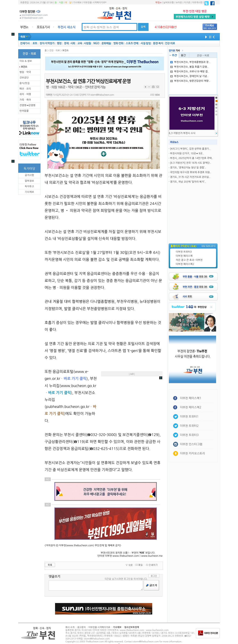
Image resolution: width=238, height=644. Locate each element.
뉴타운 (179, 3)
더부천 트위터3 (184, 252)
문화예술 (106, 43)
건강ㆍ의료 (203, 55)
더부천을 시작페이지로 (95, 2)
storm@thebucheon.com (102, 95)
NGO (96, 43)
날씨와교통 (169, 3)
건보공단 (24, 78)
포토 (35, 43)
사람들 (87, 43)
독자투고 (29, 186)
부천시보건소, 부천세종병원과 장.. (190, 62)
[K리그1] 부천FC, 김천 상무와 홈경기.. (190, 149)
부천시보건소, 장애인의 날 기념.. (189, 76)
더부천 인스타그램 (191, 444)
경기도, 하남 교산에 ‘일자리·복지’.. (188, 182)
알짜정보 (29, 181)
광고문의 (81, 627)
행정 (59, 43)
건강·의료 (170, 43)
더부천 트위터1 (189, 417)
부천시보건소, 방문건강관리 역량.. (190, 81)
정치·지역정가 (47, 43)
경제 (66, 43)
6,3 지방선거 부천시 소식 (182, 133)
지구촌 (187, 3)
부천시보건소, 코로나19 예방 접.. (190, 72)
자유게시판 (197, 3)
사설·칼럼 (146, 43)
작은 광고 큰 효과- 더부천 (189, 260)
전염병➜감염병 (27, 105)
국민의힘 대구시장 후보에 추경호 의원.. (191, 172)
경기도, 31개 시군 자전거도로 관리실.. (190, 177)
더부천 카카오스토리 (192, 453)
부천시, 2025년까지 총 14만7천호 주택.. (192, 158)
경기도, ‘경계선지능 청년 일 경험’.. (188, 168)
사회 (73, 43)
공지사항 (29, 175)
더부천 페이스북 (184, 256)
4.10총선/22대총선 (166, 27)
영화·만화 (118, 43)
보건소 (24, 67)
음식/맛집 (25, 83)
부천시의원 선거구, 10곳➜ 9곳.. (187, 153)
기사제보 (77, 3)
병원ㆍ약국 (25, 72)
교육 (80, 43)
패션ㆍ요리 (25, 89)
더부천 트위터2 (189, 426)
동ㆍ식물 (59, 3)
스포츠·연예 (132, 43)
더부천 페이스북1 (191, 398)
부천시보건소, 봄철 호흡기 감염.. (189, 67)
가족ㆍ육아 (25, 100)
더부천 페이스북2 (185, 264)
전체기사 (25, 43)
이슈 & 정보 (26, 61)
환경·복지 (158, 43)
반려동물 (24, 111)
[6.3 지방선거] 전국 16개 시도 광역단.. (191, 163)
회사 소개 (70, 627)
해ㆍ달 (68, 3)
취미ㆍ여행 (25, 94)
